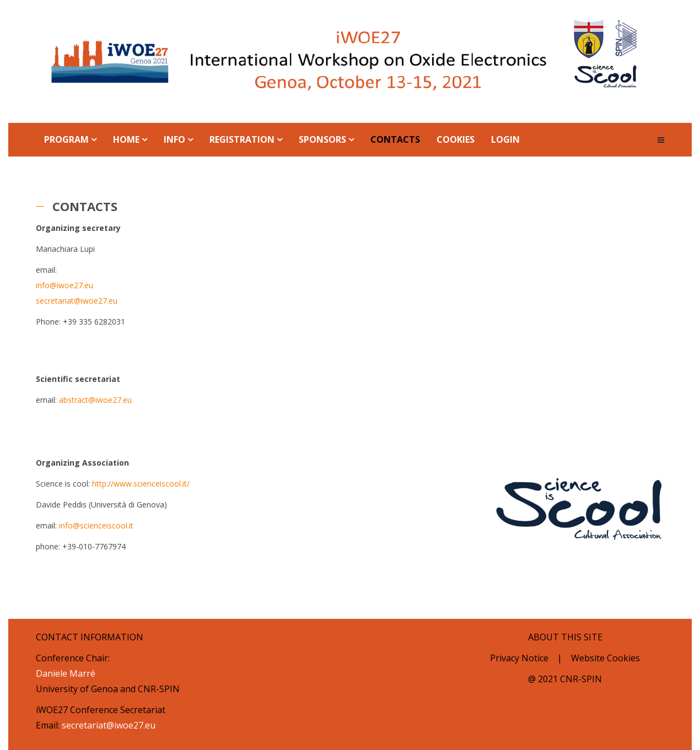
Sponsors (322, 139)
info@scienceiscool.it (96, 525)
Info (174, 139)
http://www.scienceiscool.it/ (141, 484)
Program (66, 139)
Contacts (395, 139)
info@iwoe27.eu (64, 285)
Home (126, 139)
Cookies (456, 139)
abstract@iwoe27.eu (95, 400)
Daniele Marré (66, 673)
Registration (242, 139)
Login (505, 139)
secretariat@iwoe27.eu (77, 301)
